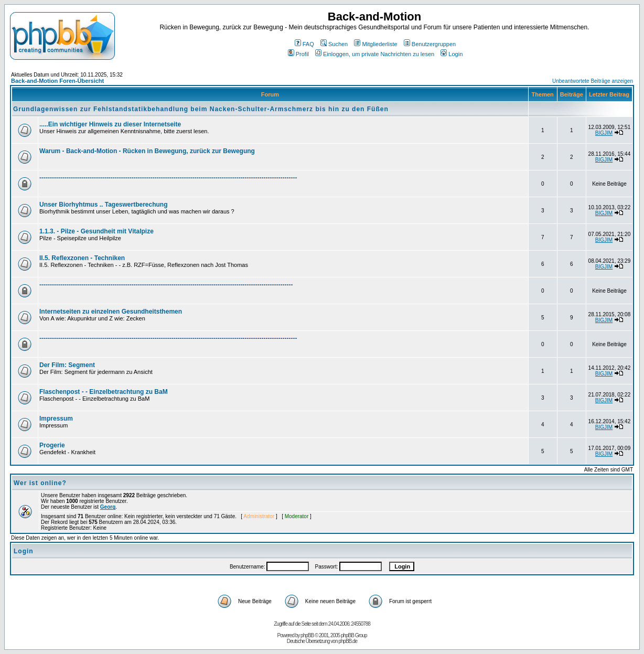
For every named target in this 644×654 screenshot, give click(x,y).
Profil (298, 54)
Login (452, 54)
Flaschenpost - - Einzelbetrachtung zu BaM (104, 392)
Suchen (334, 44)
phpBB (307, 635)
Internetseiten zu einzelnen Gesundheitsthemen (111, 312)
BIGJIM (604, 133)
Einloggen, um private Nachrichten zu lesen (375, 54)
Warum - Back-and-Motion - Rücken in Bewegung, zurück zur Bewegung (147, 151)
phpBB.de (348, 641)
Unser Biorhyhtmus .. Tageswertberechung (104, 205)
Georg (108, 507)
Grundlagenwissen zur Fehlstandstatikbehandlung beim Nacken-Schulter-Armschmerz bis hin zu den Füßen (201, 109)
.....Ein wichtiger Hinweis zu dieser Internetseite (110, 124)
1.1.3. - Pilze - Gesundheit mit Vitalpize (96, 231)
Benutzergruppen (430, 44)
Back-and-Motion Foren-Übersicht (57, 81)
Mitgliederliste (375, 44)
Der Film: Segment (67, 365)
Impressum (56, 419)
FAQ (304, 44)
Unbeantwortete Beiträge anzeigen (593, 81)
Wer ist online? (40, 483)
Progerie (52, 445)
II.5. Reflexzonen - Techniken (82, 258)
